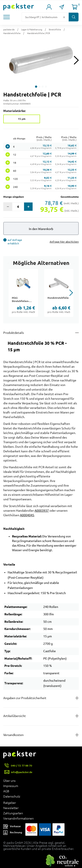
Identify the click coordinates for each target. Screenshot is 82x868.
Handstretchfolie (12, 33)
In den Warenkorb (41, 229)
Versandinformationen (18, 818)
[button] (7, 17)
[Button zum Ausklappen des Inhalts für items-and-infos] (41, 716)
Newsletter (11, 808)
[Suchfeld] (42, 17)
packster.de (9, 29)
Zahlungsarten (13, 813)
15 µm (22, 119)
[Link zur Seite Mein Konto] (49, 7)
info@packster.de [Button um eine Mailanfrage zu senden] (22, 772)
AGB (6, 791)
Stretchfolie (55, 29)
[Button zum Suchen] (74, 17)
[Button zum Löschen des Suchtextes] (64, 17)
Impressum (11, 786)
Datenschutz (12, 796)
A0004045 (27, 515)
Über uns (9, 781)
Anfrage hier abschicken (64, 242)
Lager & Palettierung (32, 29)
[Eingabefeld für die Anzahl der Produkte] (18, 207)
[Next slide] (76, 60)
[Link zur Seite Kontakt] (62, 7)
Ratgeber (10, 803)
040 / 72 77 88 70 (22, 766)
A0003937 (42, 511)
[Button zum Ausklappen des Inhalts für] (41, 735)
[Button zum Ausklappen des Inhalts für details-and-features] (41, 333)
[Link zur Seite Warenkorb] (75, 7)
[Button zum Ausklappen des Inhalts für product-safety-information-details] (41, 698)
